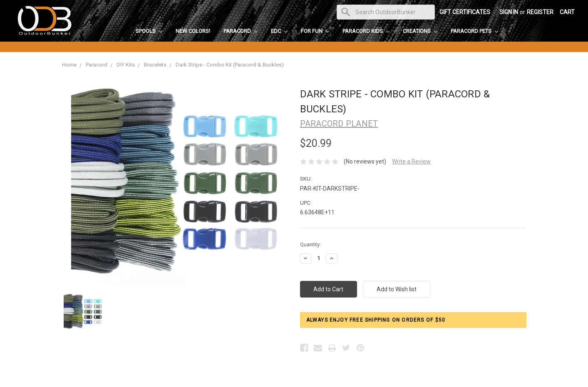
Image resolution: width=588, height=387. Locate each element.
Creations (420, 31)
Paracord (241, 31)
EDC (279, 31)
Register (540, 12)
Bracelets (155, 65)
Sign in (509, 12)
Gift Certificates (465, 12)
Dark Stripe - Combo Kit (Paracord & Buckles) (230, 65)
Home (69, 65)
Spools (149, 31)
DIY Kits (126, 65)
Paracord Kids (366, 31)
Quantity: (310, 244)
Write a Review (411, 161)
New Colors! (193, 31)
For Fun (315, 31)
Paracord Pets (474, 31)
